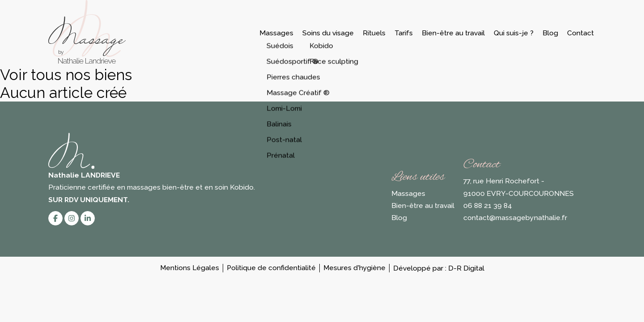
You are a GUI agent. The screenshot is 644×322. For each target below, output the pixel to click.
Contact (580, 33)
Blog (550, 33)
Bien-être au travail (453, 33)
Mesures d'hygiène (354, 268)
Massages (276, 33)
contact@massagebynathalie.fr (515, 218)
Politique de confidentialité (271, 268)
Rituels (374, 33)
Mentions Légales (190, 268)
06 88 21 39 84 (488, 205)
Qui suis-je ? (514, 33)
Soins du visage (328, 33)
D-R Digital (466, 268)
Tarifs (404, 33)
